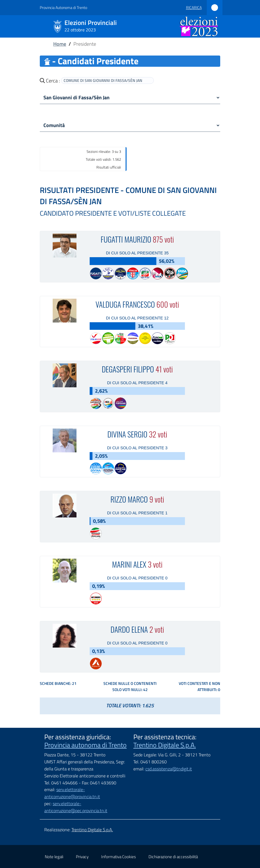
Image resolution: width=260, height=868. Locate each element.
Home (60, 44)
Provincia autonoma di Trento (85, 745)
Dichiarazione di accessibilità (173, 857)
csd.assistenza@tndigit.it (169, 769)
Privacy (82, 857)
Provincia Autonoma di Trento (63, 7)
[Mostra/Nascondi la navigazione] (11, 26)
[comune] (130, 98)
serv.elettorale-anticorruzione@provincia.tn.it (72, 793)
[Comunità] (130, 126)
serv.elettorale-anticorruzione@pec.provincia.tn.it (76, 807)
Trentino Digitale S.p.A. (165, 745)
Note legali (54, 857)
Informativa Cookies (119, 857)
